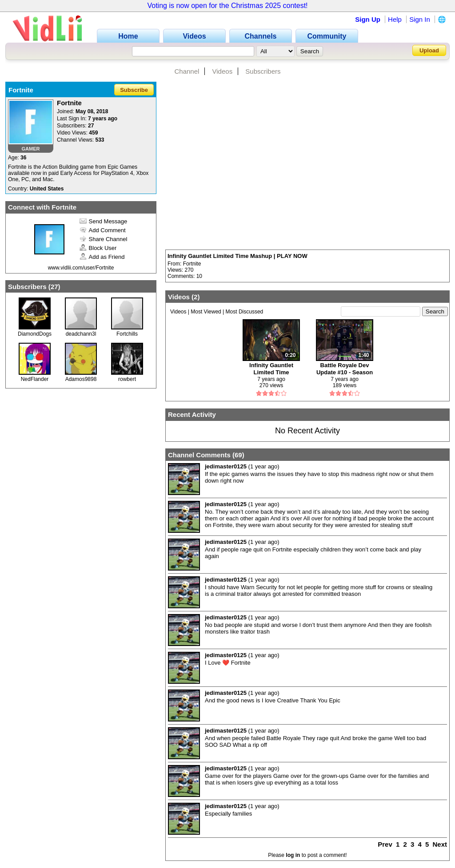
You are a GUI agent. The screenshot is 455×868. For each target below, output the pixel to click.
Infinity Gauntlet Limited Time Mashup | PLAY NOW (237, 256)
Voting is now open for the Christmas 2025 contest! (227, 6)
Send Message (104, 221)
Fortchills (127, 334)
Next (440, 844)
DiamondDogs (35, 334)
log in (293, 855)
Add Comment (103, 230)
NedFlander (35, 379)
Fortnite (192, 264)
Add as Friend (102, 257)
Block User (98, 248)
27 (54, 287)
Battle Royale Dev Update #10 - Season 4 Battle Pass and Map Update (345, 369)
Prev (385, 844)
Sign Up (368, 19)
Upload (429, 50)
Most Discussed (245, 312)
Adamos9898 (81, 379)
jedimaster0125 (226, 466)
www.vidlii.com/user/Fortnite (81, 268)
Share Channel (104, 239)
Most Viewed (206, 312)
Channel (187, 71)
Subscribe (134, 90)
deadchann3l (81, 334)
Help (395, 19)
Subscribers (263, 71)
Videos (223, 71)
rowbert (127, 379)
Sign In (420, 19)
